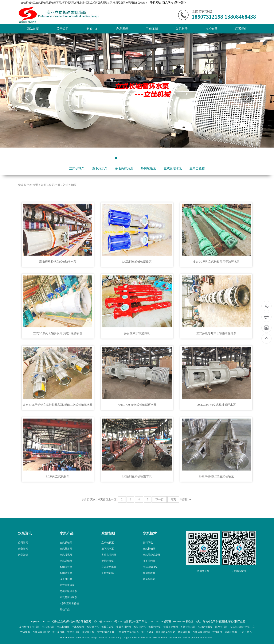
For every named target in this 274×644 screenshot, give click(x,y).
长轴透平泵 (66, 585)
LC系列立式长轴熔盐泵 (137, 273)
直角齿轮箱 (197, 168)
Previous (27, 98)
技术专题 (211, 29)
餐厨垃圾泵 (148, 168)
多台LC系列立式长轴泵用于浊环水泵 (216, 273)
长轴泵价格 (88, 632)
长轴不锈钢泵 (171, 627)
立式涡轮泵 (66, 572)
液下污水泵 (100, 168)
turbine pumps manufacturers (198, 637)
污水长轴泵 (78, 627)
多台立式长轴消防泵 (137, 345)
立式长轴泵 (77, 168)
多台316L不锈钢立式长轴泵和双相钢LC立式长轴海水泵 (58, 416)
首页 (44, 197)
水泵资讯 (25, 545)
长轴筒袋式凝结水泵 (128, 632)
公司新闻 (23, 554)
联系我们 (241, 29)
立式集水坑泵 (67, 597)
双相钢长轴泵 (206, 627)
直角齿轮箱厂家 (41, 632)
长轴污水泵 (155, 627)
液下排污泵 (66, 591)
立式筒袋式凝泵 (152, 566)
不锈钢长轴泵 (188, 627)
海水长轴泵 (222, 627)
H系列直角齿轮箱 (166, 632)
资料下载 (148, 554)
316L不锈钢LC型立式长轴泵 (216, 488)
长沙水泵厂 (135, 621)
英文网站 (168, 3)
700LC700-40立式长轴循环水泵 (137, 416)
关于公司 (63, 29)
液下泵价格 (59, 632)
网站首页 (33, 29)
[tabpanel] (137, 91)
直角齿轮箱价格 (202, 632)
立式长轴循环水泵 (240, 627)
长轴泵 (36, 627)
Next (247, 98)
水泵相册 (108, 545)
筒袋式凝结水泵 (68, 603)
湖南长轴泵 (231, 632)
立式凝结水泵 (173, 168)
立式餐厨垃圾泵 (68, 609)
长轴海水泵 (49, 627)
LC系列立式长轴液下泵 (137, 488)
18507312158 (267, 306)
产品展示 (122, 29)
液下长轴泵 (148, 632)
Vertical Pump (67, 637)
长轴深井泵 (66, 578)
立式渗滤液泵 (150, 578)
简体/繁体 (181, 3)
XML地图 (123, 621)
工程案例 (152, 29)
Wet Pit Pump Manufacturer (167, 637)
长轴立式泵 (108, 627)
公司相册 (182, 29)
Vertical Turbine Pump (110, 637)
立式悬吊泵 (66, 560)
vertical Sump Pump (87, 637)
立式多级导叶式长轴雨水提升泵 (216, 345)
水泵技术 (150, 545)
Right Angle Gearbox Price (138, 637)
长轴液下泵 (93, 627)
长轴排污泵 (140, 627)
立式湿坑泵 (66, 566)
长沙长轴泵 (246, 632)
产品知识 (23, 566)
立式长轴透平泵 (106, 632)
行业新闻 (23, 560)
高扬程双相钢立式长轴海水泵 (58, 273)
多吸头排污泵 (124, 168)
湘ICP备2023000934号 (105, 621)
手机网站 (155, 3)
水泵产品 (67, 545)
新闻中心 (92, 29)
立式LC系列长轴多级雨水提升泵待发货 (58, 345)
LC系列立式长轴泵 (58, 488)
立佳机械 (218, 632)
